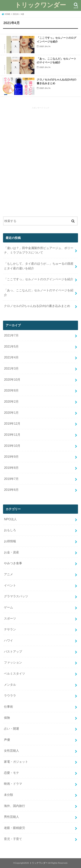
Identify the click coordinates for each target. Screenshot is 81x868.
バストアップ (13, 651)
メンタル (10, 685)
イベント (10, 585)
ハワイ (8, 640)
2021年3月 (11, 368)
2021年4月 (11, 357)
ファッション (13, 662)
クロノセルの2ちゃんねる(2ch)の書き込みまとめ (37, 306)
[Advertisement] (40, 162)
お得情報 (10, 541)
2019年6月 (11, 490)
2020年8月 (11, 390)
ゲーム (8, 607)
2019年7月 (11, 479)
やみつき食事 (13, 563)
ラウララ (10, 695)
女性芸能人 (11, 751)
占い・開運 (11, 729)
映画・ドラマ (13, 784)
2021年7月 (11, 335)
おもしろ (10, 530)
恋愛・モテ (11, 773)
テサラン (10, 629)
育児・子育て (13, 839)
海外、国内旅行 (15, 806)
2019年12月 (12, 423)
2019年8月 (11, 468)
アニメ (8, 574)
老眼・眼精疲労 (15, 828)
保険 (7, 718)
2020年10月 (12, 379)
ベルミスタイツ (15, 673)
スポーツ (10, 618)
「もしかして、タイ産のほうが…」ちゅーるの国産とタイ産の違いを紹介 (39, 266)
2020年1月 (11, 413)
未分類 (8, 795)
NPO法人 (10, 519)
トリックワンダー (40, 5)
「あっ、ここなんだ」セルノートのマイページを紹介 (39, 293)
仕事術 (8, 707)
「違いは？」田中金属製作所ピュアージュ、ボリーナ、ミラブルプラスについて (39, 250)
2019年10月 (12, 446)
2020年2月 (11, 401)
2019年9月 (11, 457)
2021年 (16, 14)
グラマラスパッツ (16, 596)
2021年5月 (11, 346)
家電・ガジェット (16, 762)
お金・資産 (11, 552)
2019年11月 (12, 435)
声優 (7, 740)
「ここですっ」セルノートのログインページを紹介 (39, 279)
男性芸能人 (11, 817)
